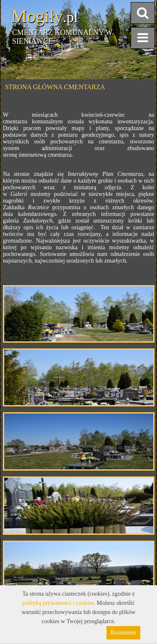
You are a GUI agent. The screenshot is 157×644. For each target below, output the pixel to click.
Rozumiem (123, 633)
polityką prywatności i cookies (58, 603)
